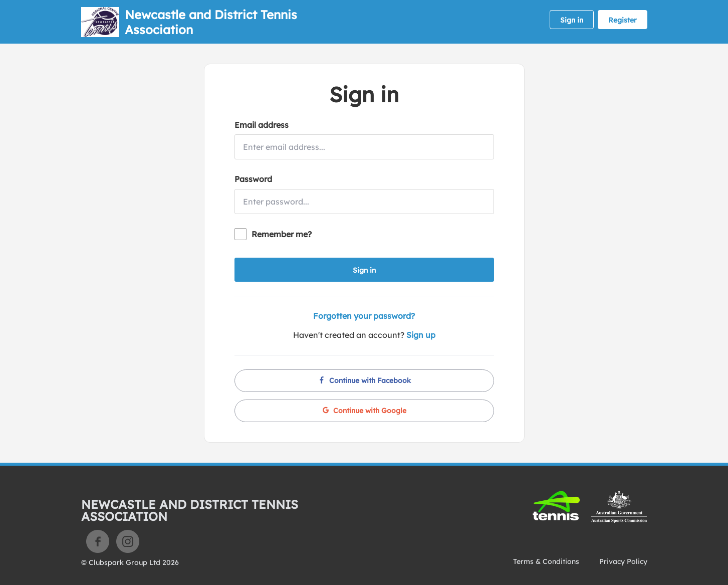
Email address (262, 125)
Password (253, 179)
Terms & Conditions (546, 561)
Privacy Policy (623, 561)
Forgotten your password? (364, 316)
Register (623, 20)
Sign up (421, 335)
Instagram (128, 541)
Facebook (98, 541)
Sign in (572, 20)
